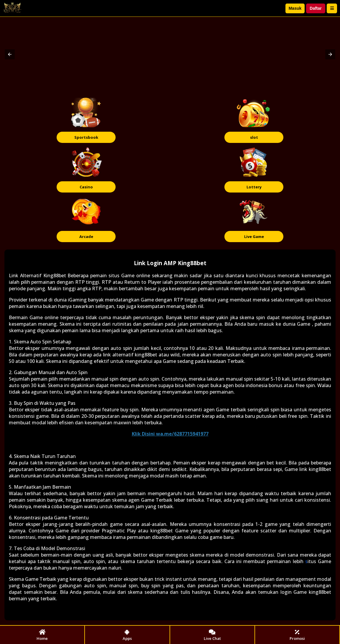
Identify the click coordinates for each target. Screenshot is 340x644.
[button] (10, 54)
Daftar (316, 8)
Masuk (295, 8)
